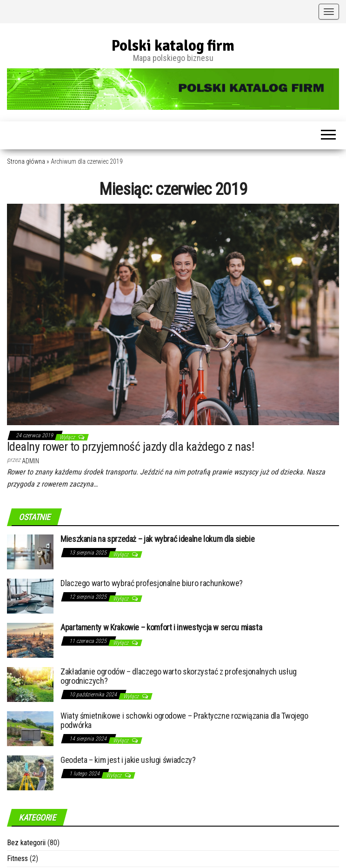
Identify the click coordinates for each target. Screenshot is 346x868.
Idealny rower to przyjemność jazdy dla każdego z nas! (130, 447)
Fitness (17, 858)
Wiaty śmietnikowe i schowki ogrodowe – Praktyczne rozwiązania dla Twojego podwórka (184, 720)
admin (30, 461)
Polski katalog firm (173, 46)
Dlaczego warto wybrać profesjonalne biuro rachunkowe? (152, 583)
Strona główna (26, 161)
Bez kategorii (26, 843)
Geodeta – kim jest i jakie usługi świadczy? (128, 760)
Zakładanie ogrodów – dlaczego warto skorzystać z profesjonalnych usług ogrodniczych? (179, 676)
